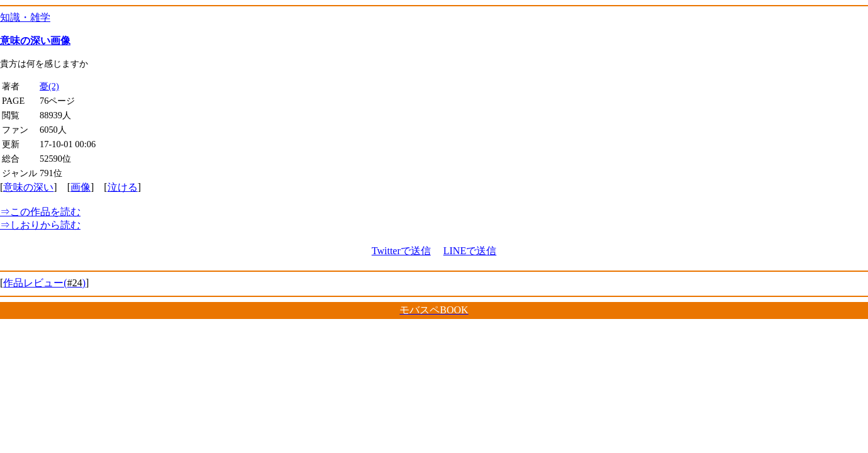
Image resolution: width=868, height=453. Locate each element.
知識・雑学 (25, 17)
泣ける (123, 187)
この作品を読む (40, 212)
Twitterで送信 (401, 251)
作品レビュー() (44, 283)
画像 (81, 187)
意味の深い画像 (35, 41)
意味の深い (28, 187)
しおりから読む (40, 225)
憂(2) (49, 86)
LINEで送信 (470, 251)
